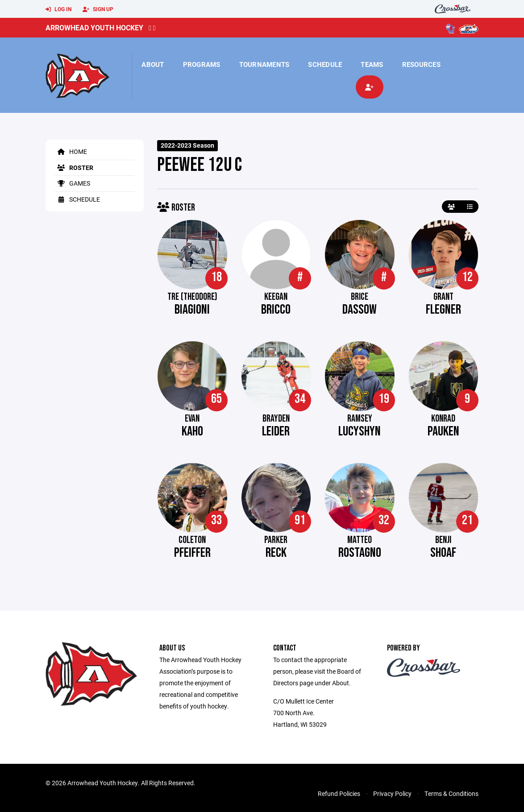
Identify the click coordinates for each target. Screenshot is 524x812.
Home (71, 151)
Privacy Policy (392, 793)
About (153, 64)
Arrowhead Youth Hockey (94, 27)
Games (72, 183)
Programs (202, 64)
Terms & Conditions (451, 793)
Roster (74, 168)
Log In (58, 9)
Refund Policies (339, 793)
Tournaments (264, 64)
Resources (421, 64)
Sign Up (98, 9)
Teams (372, 64)
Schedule (325, 64)
